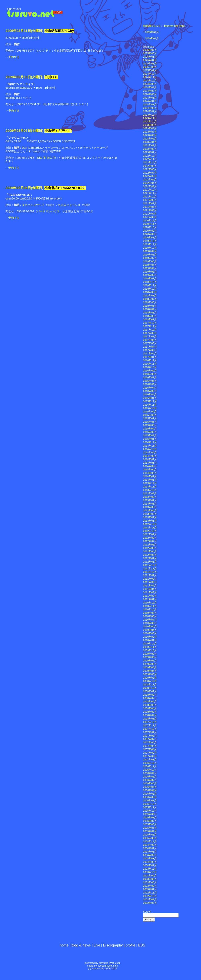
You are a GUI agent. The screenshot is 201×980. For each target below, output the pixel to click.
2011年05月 (150, 586)
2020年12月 (150, 221)
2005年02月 (150, 838)
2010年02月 (150, 637)
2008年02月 (150, 715)
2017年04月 (150, 347)
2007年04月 (150, 749)
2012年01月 (150, 562)
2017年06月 (150, 340)
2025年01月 (150, 70)
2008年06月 (150, 702)
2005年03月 (150, 835)
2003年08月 (150, 879)
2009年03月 (150, 674)
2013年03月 (150, 514)
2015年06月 (150, 422)
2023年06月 (150, 135)
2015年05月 (150, 425)
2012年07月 (150, 541)
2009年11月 (150, 647)
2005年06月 (150, 824)
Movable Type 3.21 (109, 963)
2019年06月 (150, 262)
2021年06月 (150, 207)
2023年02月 (150, 149)
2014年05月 (150, 466)
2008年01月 (150, 719)
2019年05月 (150, 265)
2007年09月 (150, 732)
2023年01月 (150, 152)
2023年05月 (150, 139)
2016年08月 (150, 374)
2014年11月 (150, 446)
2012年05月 (150, 548)
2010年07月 (150, 620)
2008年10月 (150, 688)
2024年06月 (150, 94)
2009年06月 (150, 664)
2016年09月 (150, 371)
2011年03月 (150, 592)
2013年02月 (150, 517)
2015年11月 (150, 405)
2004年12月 (150, 842)
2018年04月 (150, 309)
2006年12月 (150, 763)
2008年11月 (150, 685)
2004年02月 (150, 862)
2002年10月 (150, 896)
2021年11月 (150, 193)
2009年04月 (152, 32)
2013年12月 (150, 483)
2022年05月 (150, 180)
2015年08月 (150, 415)
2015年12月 (150, 401)
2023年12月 (150, 115)
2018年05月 (150, 306)
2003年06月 (150, 882)
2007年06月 (150, 743)
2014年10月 (150, 449)
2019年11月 (150, 244)
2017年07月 (150, 337)
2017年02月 (150, 354)
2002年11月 (150, 893)
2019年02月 (150, 275)
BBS (142, 945)
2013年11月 (150, 487)
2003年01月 (150, 889)
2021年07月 (150, 204)
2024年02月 (150, 108)
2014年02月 (150, 476)
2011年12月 (150, 565)
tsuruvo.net (14, 9)
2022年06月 (150, 176)
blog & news (81, 945)
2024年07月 (150, 91)
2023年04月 (150, 142)
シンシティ (44, 51)
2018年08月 (150, 296)
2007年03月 (150, 753)
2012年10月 (150, 531)
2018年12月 (150, 282)
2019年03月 (150, 272)
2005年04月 (150, 831)
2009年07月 (150, 661)
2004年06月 (150, 852)
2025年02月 (150, 67)
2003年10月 (150, 872)
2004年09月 (150, 845)
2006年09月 (150, 773)
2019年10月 (150, 248)
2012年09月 (150, 534)
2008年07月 (150, 698)
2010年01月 (150, 640)
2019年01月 (150, 279)
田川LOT (51, 77)
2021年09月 (150, 200)
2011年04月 (150, 589)
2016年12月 (150, 360)
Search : (148, 912)
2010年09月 (150, 613)
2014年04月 (150, 470)
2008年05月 (150, 705)
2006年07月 (150, 780)
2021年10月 (150, 197)
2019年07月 (150, 258)
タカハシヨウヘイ (33, 205)
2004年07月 (150, 848)
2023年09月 (150, 125)
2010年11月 (150, 606)
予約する (14, 57)
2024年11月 (150, 77)
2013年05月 (150, 507)
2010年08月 (150, 616)
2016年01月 (150, 398)
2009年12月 (150, 644)
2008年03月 (150, 712)
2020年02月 (150, 234)
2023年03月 (150, 146)
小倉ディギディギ (58, 131)
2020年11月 (150, 224)
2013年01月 (150, 521)
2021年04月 (150, 214)
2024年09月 (150, 84)
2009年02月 (152, 39)
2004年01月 (150, 865)
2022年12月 (150, 156)
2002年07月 (150, 903)
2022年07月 (150, 173)
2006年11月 (150, 766)
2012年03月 (150, 555)
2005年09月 (150, 814)
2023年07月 (150, 132)
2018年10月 (150, 289)
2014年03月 (150, 473)
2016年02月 (150, 395)
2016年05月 (150, 384)
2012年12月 (150, 524)
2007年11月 (150, 726)
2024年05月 (150, 98)
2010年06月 (150, 623)
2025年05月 (150, 57)
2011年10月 (150, 572)
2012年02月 (150, 558)
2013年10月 (150, 490)
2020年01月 (150, 238)
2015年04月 (150, 429)
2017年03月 (150, 350)
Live (97, 945)
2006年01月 (150, 801)
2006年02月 (150, 797)
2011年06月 (150, 582)
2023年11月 (150, 118)
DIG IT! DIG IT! (46, 158)
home (64, 945)
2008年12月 (150, 681)
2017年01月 (150, 357)
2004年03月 (150, 859)
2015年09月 (150, 412)
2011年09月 (150, 575)
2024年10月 (150, 81)
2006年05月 (150, 787)
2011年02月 (150, 596)
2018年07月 (150, 299)
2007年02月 (150, 756)
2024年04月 (150, 101)
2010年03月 (150, 633)
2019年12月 (150, 241)
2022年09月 (150, 166)
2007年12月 (150, 722)
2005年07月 (150, 821)
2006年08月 (150, 777)
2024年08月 (150, 88)
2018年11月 (150, 285)
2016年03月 (150, 391)
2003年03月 (150, 886)
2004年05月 (150, 855)
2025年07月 (150, 50)
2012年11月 (150, 528)
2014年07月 (150, 459)
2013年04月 (150, 511)
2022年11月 (150, 159)
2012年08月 (150, 538)
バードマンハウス (48, 211)
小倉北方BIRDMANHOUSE (65, 188)
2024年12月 (150, 74)
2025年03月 (150, 64)
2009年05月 (150, 668)
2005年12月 (150, 804)
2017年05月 (150, 343)
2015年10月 (150, 408)
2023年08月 (150, 128)
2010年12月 (150, 603)
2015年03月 (150, 432)
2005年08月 (150, 818)
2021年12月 (150, 190)
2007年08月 (150, 736)
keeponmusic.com (108, 966)
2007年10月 (150, 729)
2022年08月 (150, 169)
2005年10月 (150, 811)
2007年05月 (150, 746)
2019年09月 (150, 251)
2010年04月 (150, 630)
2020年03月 (150, 231)
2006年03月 (150, 794)
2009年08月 (150, 657)
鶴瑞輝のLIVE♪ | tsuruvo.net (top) (164, 26)
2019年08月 (150, 255)
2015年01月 (150, 439)
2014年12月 (150, 442)
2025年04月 (150, 60)
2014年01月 (150, 480)
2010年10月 (150, 610)
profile (130, 945)
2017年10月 (150, 330)
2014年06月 (150, 463)
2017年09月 (150, 333)
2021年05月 (150, 210)
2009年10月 (150, 650)
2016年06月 (150, 381)
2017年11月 (150, 326)
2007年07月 (150, 739)
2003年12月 (150, 869)
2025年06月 (150, 53)
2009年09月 (150, 654)
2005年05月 (150, 828)
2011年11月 (150, 569)
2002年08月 (150, 900)
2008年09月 (150, 691)
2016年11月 (150, 364)
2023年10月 (150, 122)
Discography (113, 945)
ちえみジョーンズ (69, 205)
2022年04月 (150, 183)
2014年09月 (150, 453)
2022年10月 (150, 163)
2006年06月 (150, 784)
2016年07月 (150, 378)
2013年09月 (150, 494)
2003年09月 (150, 876)
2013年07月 (150, 500)
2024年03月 (150, 105)
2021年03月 (150, 217)
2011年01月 (150, 599)
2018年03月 (150, 313)
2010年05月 (150, 627)
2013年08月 (150, 497)
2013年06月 (150, 504)
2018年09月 (150, 292)
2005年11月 (150, 807)
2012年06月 (150, 545)
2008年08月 (150, 695)
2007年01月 (150, 760)
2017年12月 (150, 323)
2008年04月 (150, 708)
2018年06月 (150, 302)
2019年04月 (150, 268)
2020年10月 (150, 227)
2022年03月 (150, 186)
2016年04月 (150, 388)
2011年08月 (150, 579)
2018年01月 (150, 320)
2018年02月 (150, 316)
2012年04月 (150, 552)
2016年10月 (150, 367)
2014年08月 (150, 456)
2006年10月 (150, 770)
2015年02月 (150, 436)
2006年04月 (150, 790)
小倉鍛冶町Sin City (59, 31)
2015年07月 (150, 418)
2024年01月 (150, 111)
